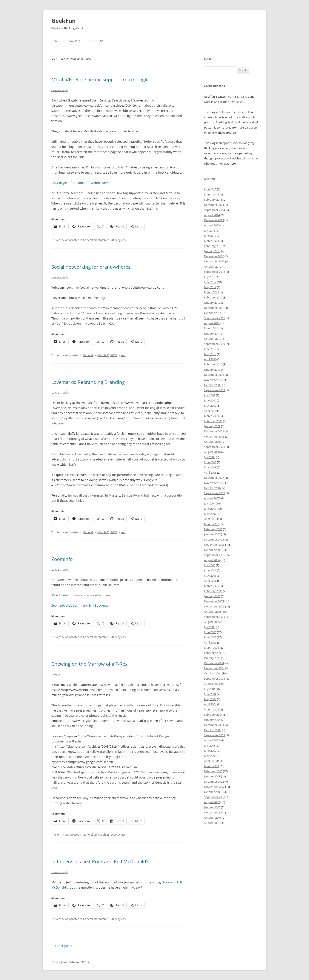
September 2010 (214, 344)
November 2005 (214, 606)
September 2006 (214, 555)
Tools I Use (98, 41)
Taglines (75, 41)
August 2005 (212, 622)
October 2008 (213, 442)
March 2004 (211, 709)
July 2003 (210, 745)
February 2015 (213, 200)
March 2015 (211, 194)
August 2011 (212, 323)
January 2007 (212, 534)
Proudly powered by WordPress (70, 962)
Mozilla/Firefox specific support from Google (100, 79)
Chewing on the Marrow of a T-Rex (90, 664)
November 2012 (214, 261)
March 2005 (211, 648)
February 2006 (213, 591)
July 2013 (210, 230)
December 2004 (214, 663)
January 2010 (212, 370)
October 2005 (213, 612)
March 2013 (211, 241)
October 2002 (213, 792)
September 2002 (214, 797)
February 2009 (213, 421)
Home (55, 41)
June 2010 (210, 349)
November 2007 (214, 483)
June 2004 (210, 694)
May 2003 (210, 756)
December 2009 (214, 375)
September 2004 (214, 679)
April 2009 (210, 411)
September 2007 (214, 493)
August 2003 (212, 740)
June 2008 (210, 462)
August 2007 (212, 498)
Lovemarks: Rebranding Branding (88, 382)
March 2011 (211, 328)
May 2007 (210, 514)
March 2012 (211, 292)
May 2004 (210, 699)
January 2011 (212, 333)
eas (123, 240)
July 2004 (210, 689)
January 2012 (212, 303)
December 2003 (214, 725)
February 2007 (213, 529)
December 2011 (214, 308)
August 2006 (212, 560)
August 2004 (212, 684)
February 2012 (213, 297)
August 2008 (212, 452)
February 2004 (213, 715)
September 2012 (214, 272)
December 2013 (214, 220)
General (88, 240)
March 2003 (211, 766)
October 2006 (213, 550)
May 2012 (210, 287)
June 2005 (210, 632)
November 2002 (214, 787)
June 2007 (210, 509)
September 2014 (214, 210)
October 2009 (213, 385)
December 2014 (214, 205)
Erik (240, 97)
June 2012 (210, 282)
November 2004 (214, 668)
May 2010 (210, 354)
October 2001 (213, 818)
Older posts (62, 946)
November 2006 (214, 545)
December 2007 (214, 478)
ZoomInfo (62, 559)
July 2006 (210, 565)
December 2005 (214, 601)
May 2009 (210, 406)
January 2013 (212, 251)
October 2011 (213, 313)
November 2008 (214, 436)
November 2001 (214, 812)
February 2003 (213, 771)
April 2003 (210, 761)
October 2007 (213, 488)
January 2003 (212, 776)
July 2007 (210, 503)
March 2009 (211, 416)
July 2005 (210, 627)
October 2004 (213, 673)
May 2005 (210, 637)
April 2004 (210, 704)
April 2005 (210, 642)
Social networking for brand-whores (91, 267)
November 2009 (214, 380)
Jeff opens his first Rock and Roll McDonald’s (100, 861)
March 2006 (211, 586)
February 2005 (213, 653)
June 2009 (210, 400)
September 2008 (214, 447)
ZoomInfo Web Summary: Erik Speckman (81, 605)
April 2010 (210, 359)
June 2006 (210, 570)
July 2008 (210, 457)
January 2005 (212, 658)
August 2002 (212, 802)
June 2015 (210, 189)
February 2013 (213, 246)
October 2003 (213, 730)
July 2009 (210, 395)
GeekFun (64, 21)
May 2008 (210, 467)
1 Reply (56, 674)
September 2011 (214, 318)
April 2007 (210, 519)
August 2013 (212, 225)
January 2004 (212, 720)
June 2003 (210, 751)
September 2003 (214, 735)
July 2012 (210, 277)
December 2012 (214, 256)
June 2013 (210, 236)
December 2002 (214, 782)
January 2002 (212, 807)
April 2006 (210, 581)
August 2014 (212, 215)
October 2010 (213, 339)
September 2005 (214, 617)
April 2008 (210, 473)
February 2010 (213, 364)
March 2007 (211, 524)
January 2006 (212, 596)
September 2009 (214, 390)
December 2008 (214, 431)
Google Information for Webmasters (83, 183)
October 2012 (213, 267)
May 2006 (210, 576)
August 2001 (212, 823)
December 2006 (214, 539)
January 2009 (212, 426)
